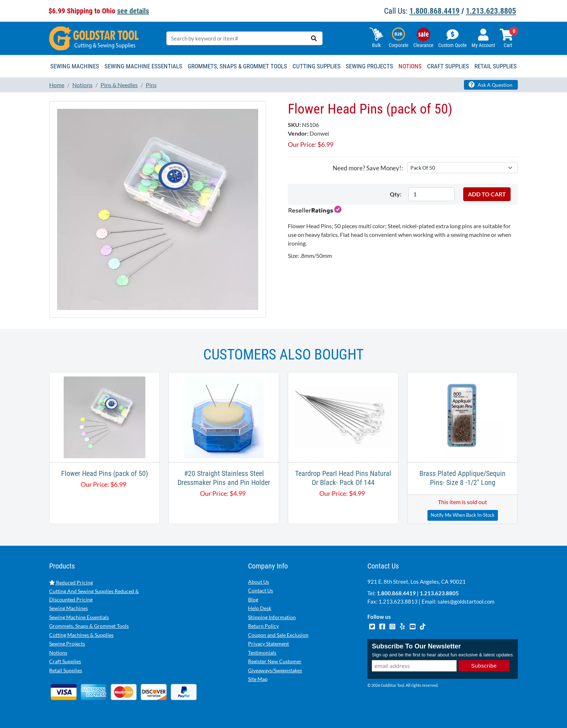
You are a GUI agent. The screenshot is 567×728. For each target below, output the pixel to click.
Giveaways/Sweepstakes (275, 670)
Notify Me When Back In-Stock (463, 515)
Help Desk (260, 608)
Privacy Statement (268, 644)
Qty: (396, 194)
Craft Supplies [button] (448, 66)
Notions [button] (410, 66)
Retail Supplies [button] (496, 66)
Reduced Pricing (71, 582)
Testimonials (262, 653)
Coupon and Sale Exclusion (278, 635)
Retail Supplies (66, 670)
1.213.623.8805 (491, 11)
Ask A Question (491, 85)
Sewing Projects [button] (369, 66)
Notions (58, 653)
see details (133, 11)
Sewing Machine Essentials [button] (143, 66)
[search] (314, 38)
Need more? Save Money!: (368, 168)
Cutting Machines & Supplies (81, 635)
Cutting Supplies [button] (317, 66)
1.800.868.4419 (434, 11)
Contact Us (261, 590)
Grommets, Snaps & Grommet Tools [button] (237, 66)
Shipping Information (272, 617)
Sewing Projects (67, 644)
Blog (253, 599)
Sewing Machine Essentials (79, 617)
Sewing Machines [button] (75, 66)
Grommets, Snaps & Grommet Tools (89, 626)
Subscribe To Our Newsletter (416, 646)
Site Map (258, 679)
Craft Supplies (65, 661)
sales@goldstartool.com (466, 601)
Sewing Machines (69, 608)
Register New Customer (275, 661)
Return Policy (263, 626)
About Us (259, 582)
